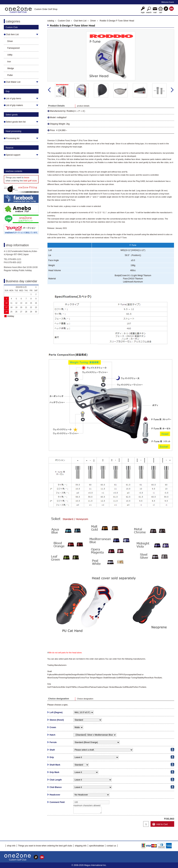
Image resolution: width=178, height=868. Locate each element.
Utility (10, 55)
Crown (53, 727)
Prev (49, 90)
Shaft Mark (55, 765)
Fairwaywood (13, 48)
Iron (9, 62)
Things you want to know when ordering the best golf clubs (45, 846)
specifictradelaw (97, 846)
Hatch (52, 735)
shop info (11, 846)
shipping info (81, 846)
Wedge (11, 68)
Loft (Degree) (56, 712)
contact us (111, 846)
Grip (52, 757)
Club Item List (80, 21)
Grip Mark (54, 772)
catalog (51, 21)
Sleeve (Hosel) (57, 720)
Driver (10, 41)
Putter (10, 75)
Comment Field (57, 802)
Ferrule (53, 742)
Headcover (55, 795)
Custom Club (64, 21)
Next (172, 90)
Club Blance (56, 787)
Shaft (52, 750)
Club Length (56, 780)
